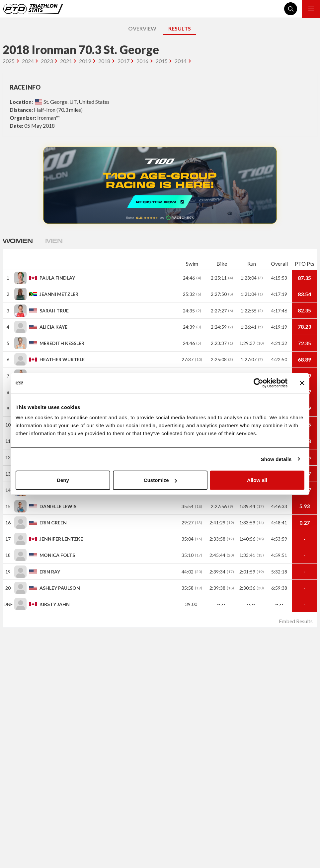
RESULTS (180, 28)
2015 (162, 61)
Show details (276, 459)
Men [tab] (54, 240)
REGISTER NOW (160, 185)
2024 (28, 61)
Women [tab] (18, 240)
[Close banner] (302, 383)
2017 (123, 61)
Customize (160, 480)
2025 (9, 61)
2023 (47, 61)
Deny (63, 480)
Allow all (257, 480)
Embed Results (296, 621)
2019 (85, 61)
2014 (181, 61)
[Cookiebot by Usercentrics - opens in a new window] (258, 383)
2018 (104, 61)
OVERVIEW (142, 28)
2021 (66, 61)
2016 (142, 61)
